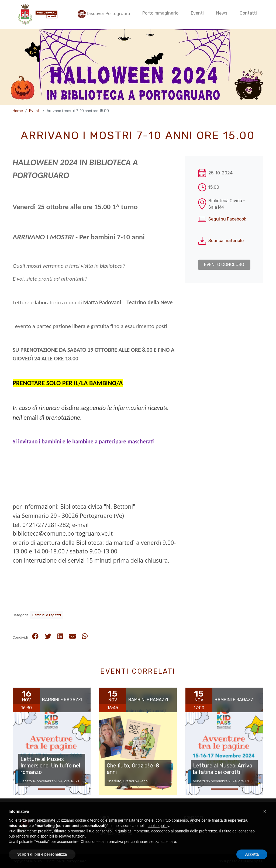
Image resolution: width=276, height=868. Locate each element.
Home (18, 111)
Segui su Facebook (227, 219)
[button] (265, 823)
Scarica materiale (226, 241)
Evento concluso (224, 265)
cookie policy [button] (158, 837)
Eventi (35, 111)
